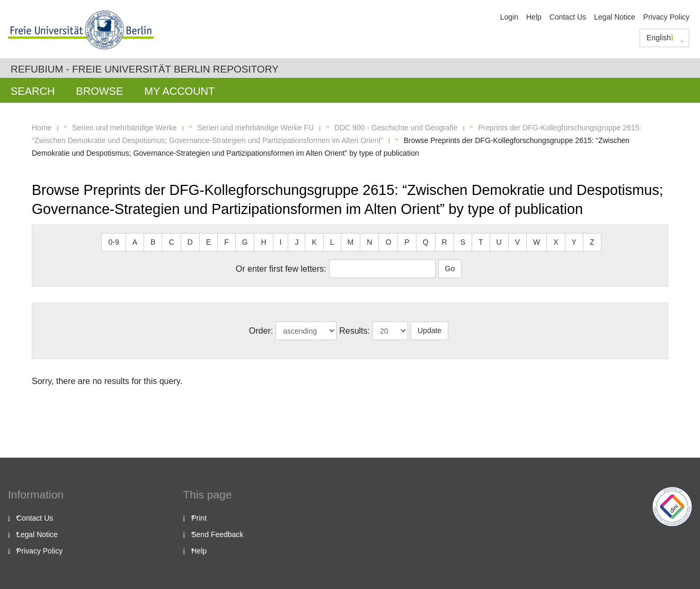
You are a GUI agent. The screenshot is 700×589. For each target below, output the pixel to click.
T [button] (481, 242)
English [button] (665, 38)
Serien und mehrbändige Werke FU (255, 128)
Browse (99, 91)
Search (33, 91)
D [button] (190, 242)
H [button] (263, 242)
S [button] (463, 242)
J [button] (296, 242)
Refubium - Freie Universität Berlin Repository (145, 69)
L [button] (332, 242)
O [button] (388, 242)
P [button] (407, 242)
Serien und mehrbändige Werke (124, 128)
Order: (261, 331)
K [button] (314, 242)
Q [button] (426, 242)
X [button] (556, 242)
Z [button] (592, 242)
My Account (179, 91)
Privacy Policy (666, 17)
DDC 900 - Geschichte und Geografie (396, 128)
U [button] (499, 242)
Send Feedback (217, 534)
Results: (355, 331)
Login (509, 17)
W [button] (537, 242)
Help (534, 17)
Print (199, 518)
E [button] (209, 242)
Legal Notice (615, 17)
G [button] (245, 242)
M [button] (351, 242)
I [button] (281, 242)
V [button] (517, 242)
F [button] (227, 242)
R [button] (445, 242)
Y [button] (574, 242)
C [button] (171, 242)
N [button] (369, 242)
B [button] (153, 242)
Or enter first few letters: (281, 269)
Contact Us (568, 17)
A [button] (135, 242)
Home (42, 128)
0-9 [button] (113, 242)
